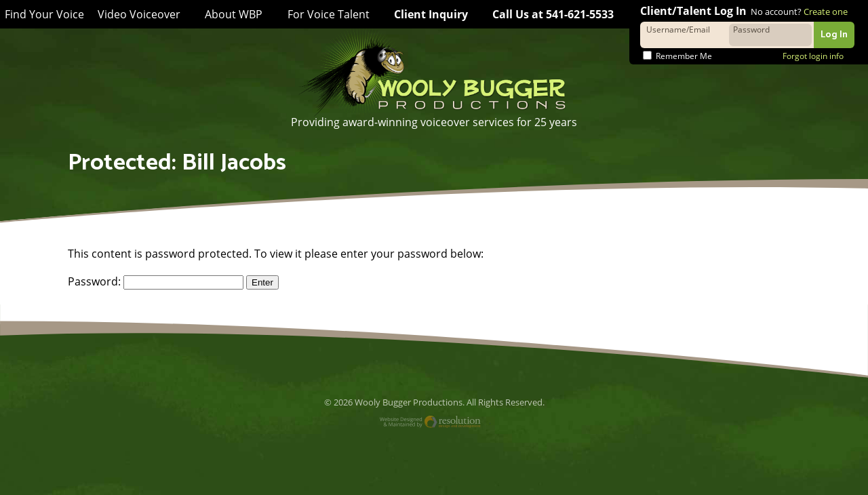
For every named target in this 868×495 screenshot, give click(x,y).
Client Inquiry (426, 14)
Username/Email (678, 29)
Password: (155, 281)
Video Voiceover (137, 14)
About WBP (230, 14)
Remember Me (677, 56)
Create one (825, 12)
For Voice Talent (323, 14)
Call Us (551, 14)
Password (751, 29)
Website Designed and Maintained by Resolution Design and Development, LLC (434, 423)
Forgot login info (813, 56)
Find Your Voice (44, 15)
